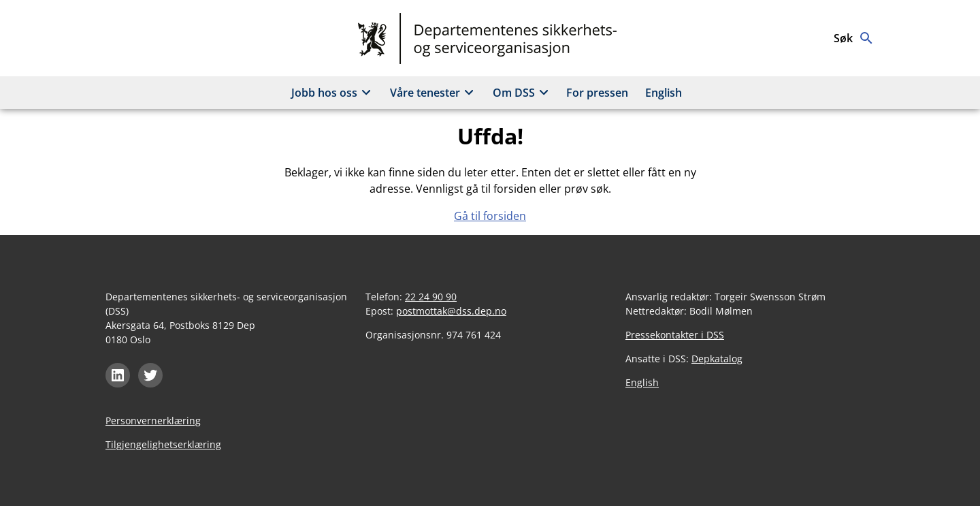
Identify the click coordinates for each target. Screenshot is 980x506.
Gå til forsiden (490, 216)
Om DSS (523, 93)
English (664, 93)
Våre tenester (434, 93)
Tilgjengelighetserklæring (163, 444)
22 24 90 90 (431, 297)
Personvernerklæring (153, 421)
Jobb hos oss (333, 93)
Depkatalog (717, 359)
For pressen (597, 93)
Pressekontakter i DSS (675, 335)
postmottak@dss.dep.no (451, 311)
